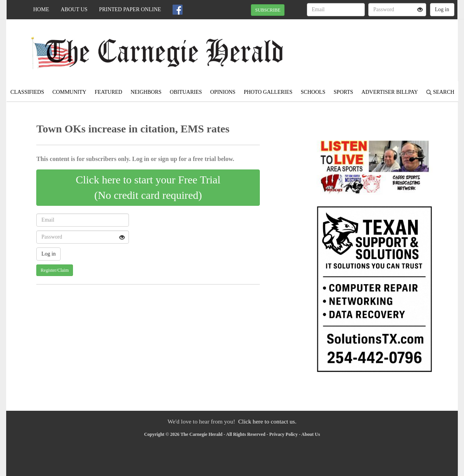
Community (69, 92)
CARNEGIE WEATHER (387, 46)
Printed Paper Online (130, 9)
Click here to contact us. (267, 421)
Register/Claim (55, 270)
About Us (74, 9)
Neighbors (146, 92)
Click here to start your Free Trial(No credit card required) (148, 187)
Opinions (223, 92)
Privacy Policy (284, 434)
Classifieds (27, 92)
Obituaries (186, 92)
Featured (108, 92)
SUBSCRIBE (268, 10)
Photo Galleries (268, 92)
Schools (313, 92)
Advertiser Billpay (389, 92)
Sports (343, 92)
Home (41, 9)
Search (440, 92)
